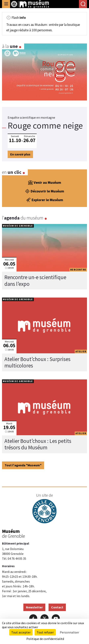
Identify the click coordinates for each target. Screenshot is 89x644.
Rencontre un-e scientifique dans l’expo (35, 280)
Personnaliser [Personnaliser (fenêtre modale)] (69, 632)
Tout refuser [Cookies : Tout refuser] (45, 632)
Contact (57, 607)
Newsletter (34, 607)
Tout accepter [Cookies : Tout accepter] (21, 632)
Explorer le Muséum (44, 200)
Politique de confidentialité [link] (45, 639)
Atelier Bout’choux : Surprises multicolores (37, 362)
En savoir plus (20, 154)
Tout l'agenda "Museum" (23, 465)
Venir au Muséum (44, 183)
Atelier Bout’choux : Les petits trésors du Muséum (38, 444)
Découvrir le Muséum (44, 191)
